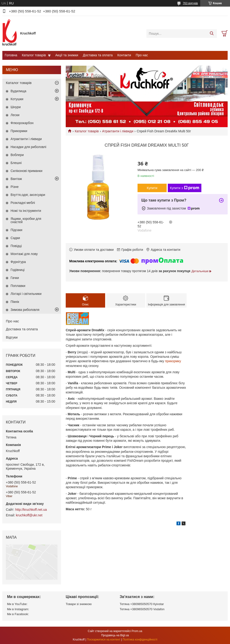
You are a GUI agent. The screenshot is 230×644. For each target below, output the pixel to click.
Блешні (16, 163)
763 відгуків (190, 3)
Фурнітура (18, 262)
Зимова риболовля (25, 310)
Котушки (17, 99)
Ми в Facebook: (18, 614)
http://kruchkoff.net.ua (31, 510)
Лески (15, 115)
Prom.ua (137, 631)
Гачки (15, 278)
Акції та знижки (67, 55)
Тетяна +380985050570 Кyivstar (142, 604)
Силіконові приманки (27, 171)
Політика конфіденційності (140, 640)
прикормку (173, 361)
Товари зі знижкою (79, 604)
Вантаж (16, 179)
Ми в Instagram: (18, 609)
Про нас (142, 55)
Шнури (16, 107)
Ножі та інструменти (26, 211)
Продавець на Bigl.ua (115, 635)
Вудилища (18, 91)
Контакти (124, 55)
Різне (15, 187)
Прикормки (19, 131)
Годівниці (18, 270)
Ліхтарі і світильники (26, 294)
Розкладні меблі (23, 203)
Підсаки (16, 230)
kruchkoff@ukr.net (29, 515)
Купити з (185, 188)
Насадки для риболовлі (28, 147)
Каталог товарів (34, 55)
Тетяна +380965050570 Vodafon (142, 609)
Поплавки (18, 286)
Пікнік (15, 302)
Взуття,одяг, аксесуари (28, 195)
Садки (15, 238)
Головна (11, 55)
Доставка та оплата (98, 55)
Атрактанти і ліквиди (118, 131)
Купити (152, 188)
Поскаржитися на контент (103, 640)
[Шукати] (212, 34)
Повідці (16, 246)
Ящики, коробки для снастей (26, 220)
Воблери (17, 155)
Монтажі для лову (24, 254)
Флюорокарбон (22, 123)
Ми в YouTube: (17, 604)
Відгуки (12, 337)
